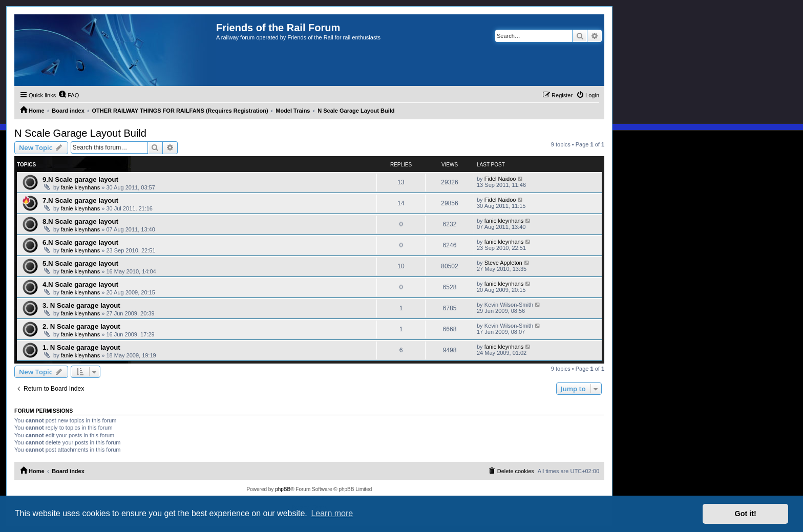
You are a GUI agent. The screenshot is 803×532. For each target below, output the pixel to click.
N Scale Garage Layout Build (80, 133)
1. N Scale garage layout (81, 347)
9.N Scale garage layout (80, 179)
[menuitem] (69, 95)
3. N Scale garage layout (81, 305)
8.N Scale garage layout (80, 221)
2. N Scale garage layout (81, 326)
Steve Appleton (503, 263)
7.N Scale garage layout (80, 200)
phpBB (283, 489)
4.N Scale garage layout (80, 284)
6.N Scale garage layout (80, 242)
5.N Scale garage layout (80, 263)
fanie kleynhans (80, 187)
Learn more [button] (332, 513)
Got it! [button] (746, 514)
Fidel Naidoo (500, 179)
